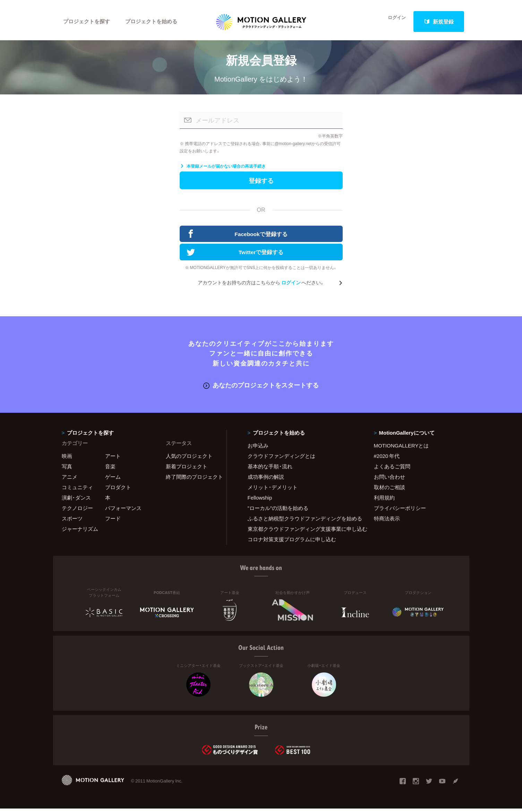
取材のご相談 (390, 491)
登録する (261, 184)
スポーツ (72, 522)
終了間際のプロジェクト (192, 480)
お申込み (258, 449)
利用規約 (384, 501)
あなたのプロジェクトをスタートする (261, 389)
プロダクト (118, 491)
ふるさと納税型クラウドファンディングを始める (302, 522)
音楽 (110, 470)
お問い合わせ (390, 480)
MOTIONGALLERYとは (401, 449)
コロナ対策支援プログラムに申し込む (292, 543)
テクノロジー (77, 511)
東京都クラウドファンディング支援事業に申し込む (302, 532)
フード (113, 522)
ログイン (393, 22)
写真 (67, 470)
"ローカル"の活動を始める (278, 511)
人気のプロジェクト (189, 459)
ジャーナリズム (80, 532)
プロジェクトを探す (87, 22)
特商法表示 (387, 522)
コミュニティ (77, 491)
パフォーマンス (123, 511)
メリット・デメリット (273, 491)
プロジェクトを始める (152, 22)
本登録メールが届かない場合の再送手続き (223, 169)
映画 (67, 459)
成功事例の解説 (266, 480)
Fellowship (260, 501)
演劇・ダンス (76, 501)
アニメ (70, 480)
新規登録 (439, 22)
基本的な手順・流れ (270, 470)
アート (113, 459)
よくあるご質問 (392, 470)
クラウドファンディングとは (281, 459)
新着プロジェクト (187, 470)
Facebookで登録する (237, 238)
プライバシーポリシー (400, 511)
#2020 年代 (387, 459)
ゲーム (113, 480)
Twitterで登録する (235, 257)
